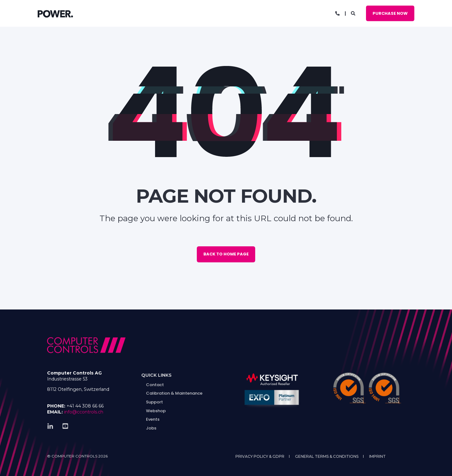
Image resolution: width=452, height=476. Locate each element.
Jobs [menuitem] (151, 428)
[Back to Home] (55, 14)
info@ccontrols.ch (84, 412)
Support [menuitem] (154, 402)
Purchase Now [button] (390, 13)
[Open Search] (354, 13)
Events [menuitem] (153, 419)
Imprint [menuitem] (377, 456)
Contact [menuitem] (155, 385)
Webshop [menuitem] (156, 411)
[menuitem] (156, 375)
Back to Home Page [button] (226, 254)
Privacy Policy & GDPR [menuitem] (260, 456)
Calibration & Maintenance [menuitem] (174, 393)
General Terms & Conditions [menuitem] (327, 456)
